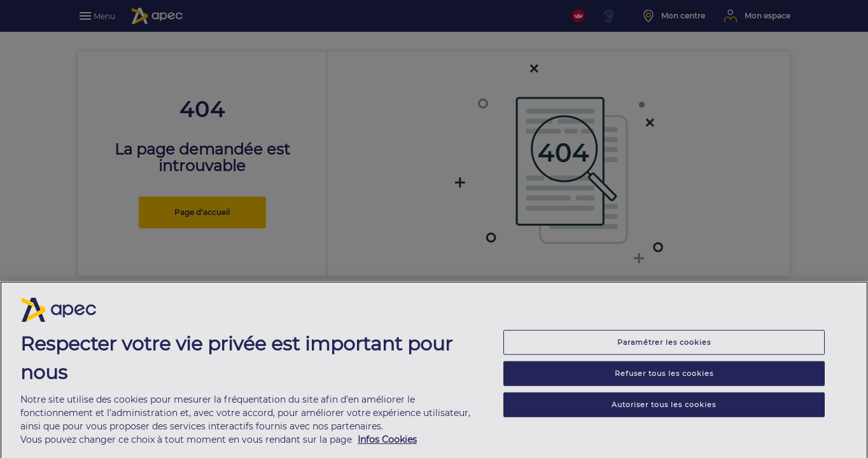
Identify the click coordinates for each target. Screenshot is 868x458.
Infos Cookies (387, 443)
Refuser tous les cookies (664, 377)
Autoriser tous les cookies (664, 408)
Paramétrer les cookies (664, 345)
